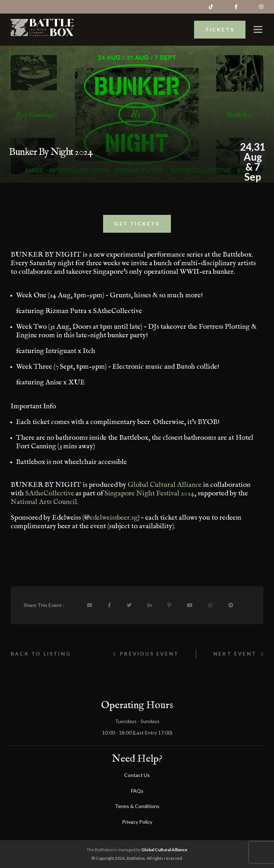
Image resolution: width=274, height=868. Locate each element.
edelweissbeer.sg (114, 522)
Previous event (146, 672)
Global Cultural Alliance (165, 489)
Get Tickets (137, 228)
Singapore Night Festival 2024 (149, 498)
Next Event (238, 672)
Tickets (220, 24)
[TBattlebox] (258, 24)
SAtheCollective (50, 498)
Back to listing (41, 672)
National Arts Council (44, 506)
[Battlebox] (42, 22)
